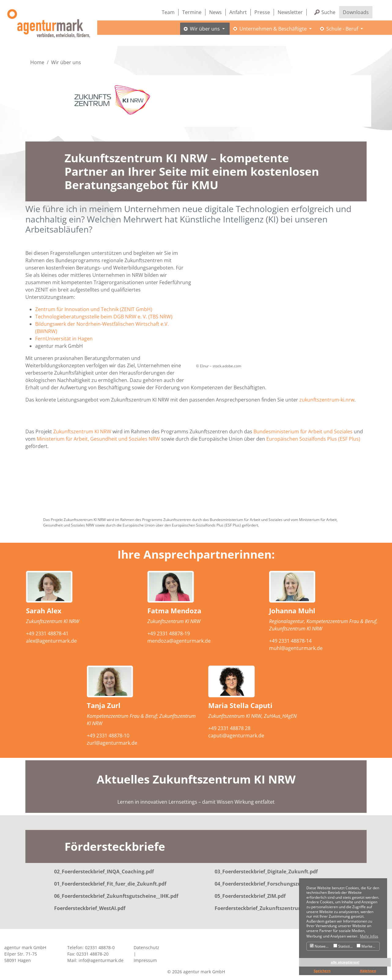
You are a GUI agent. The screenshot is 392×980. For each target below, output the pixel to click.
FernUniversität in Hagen (64, 339)
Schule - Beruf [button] (339, 32)
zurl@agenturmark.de (112, 743)
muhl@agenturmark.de (296, 648)
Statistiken (344, 946)
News (215, 12)
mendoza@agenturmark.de (179, 641)
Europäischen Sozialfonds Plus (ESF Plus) (313, 439)
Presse (262, 12)
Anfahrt (238, 12)
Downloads (356, 12)
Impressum (145, 961)
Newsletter (290, 12)
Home (37, 62)
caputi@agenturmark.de (236, 736)
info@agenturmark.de (101, 961)
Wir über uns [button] (202, 32)
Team (168, 12)
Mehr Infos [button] (369, 936)
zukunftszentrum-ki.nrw (327, 400)
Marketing (368, 946)
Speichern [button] (322, 971)
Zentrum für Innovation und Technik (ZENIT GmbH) (94, 309)
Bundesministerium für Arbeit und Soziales (303, 431)
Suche (328, 12)
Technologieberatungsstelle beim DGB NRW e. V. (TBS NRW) (104, 317)
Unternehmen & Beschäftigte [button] (270, 32)
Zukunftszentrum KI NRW (82, 431)
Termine (192, 12)
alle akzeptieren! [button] (345, 962)
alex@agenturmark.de (51, 641)
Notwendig (321, 946)
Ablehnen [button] (368, 971)
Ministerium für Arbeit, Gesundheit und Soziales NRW (98, 439)
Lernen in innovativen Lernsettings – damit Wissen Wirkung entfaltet (196, 802)
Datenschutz (146, 948)
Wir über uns (66, 62)
